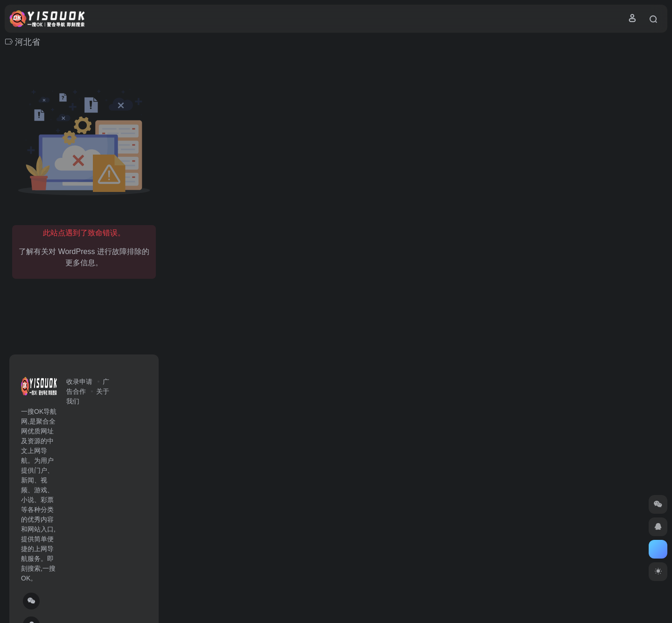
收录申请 (79, 382)
